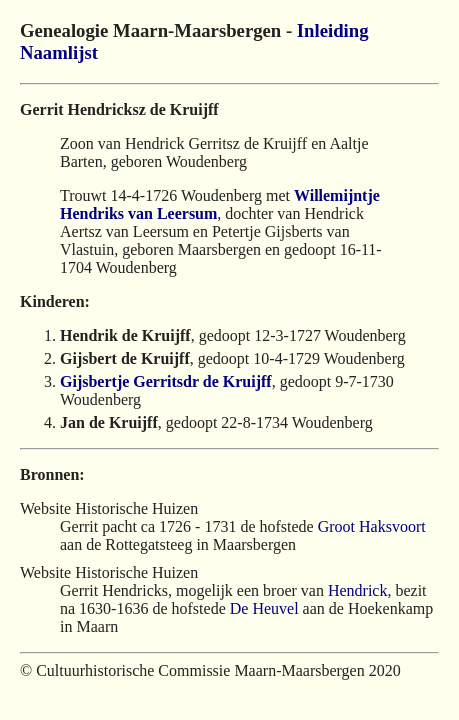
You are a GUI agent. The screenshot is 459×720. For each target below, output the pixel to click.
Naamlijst (59, 52)
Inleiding (333, 30)
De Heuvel (264, 608)
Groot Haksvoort (372, 526)
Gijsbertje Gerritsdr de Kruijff (166, 381)
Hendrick (358, 590)
